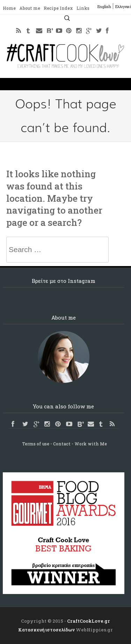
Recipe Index (58, 8)
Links (83, 8)
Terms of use (36, 444)
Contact (62, 444)
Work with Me (91, 444)
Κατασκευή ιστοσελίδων (46, 630)
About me (30, 8)
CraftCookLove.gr (89, 621)
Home (9, 8)
